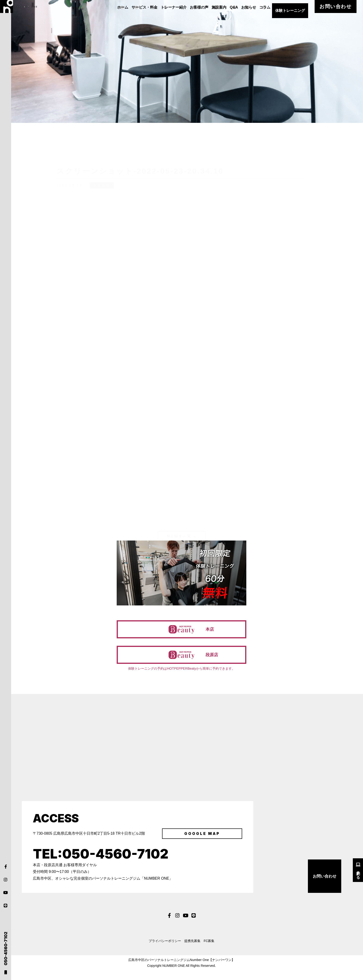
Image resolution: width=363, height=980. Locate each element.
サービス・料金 (150, 7)
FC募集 (217, 950)
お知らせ (266, 7)
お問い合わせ (345, 7)
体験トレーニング (310, 7)
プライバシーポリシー (159, 950)
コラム (284, 7)
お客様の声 (209, 7)
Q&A (248, 7)
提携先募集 (194, 950)
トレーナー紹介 (181, 7)
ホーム (126, 7)
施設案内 (231, 7)
